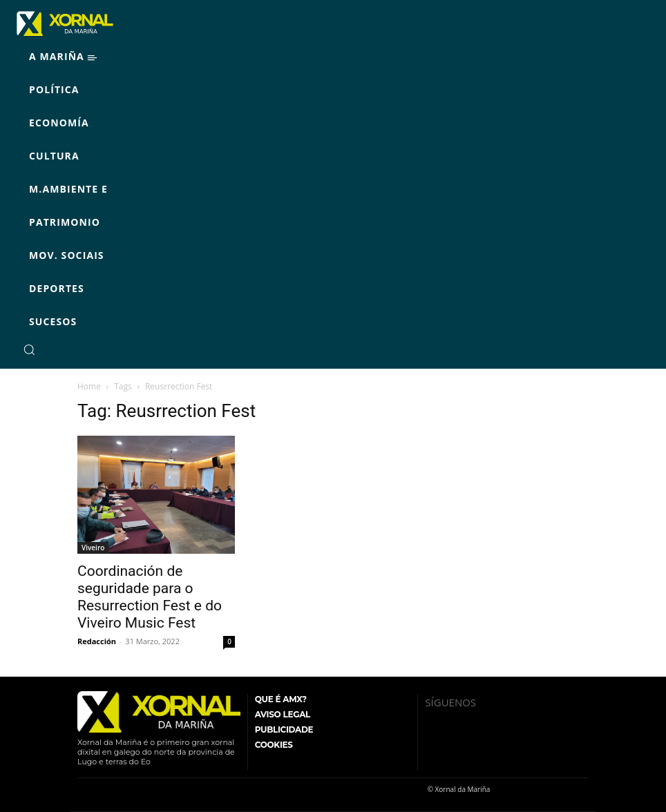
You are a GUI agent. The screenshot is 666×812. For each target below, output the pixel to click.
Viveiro (93, 548)
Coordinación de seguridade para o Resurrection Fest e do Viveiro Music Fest (150, 597)
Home (89, 386)
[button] (29, 349)
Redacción (97, 641)
